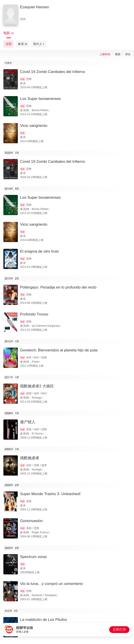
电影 (23, 79)
